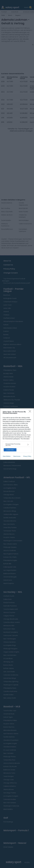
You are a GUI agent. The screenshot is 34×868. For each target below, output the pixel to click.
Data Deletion (7, 456)
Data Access (17, 456)
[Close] (30, 412)
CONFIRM (10, 450)
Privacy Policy (27, 456)
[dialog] (17, 434)
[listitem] (17, 445)
